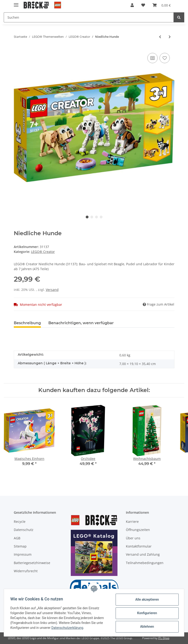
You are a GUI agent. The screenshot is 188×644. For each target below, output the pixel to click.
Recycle (20, 522)
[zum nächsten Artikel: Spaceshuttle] (170, 37)
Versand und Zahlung (143, 554)
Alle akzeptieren (146, 599)
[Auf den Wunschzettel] (165, 58)
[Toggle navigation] (16, 3)
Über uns (133, 538)
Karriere (132, 522)
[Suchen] (89, 17)
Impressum (23, 554)
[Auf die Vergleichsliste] (153, 58)
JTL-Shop (164, 638)
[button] (132, 5)
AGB (17, 538)
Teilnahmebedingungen (145, 563)
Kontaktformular (139, 546)
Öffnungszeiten (138, 530)
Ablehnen (146, 627)
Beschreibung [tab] (27, 323)
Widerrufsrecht (26, 571)
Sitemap (20, 546)
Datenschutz (24, 530)
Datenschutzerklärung (68, 628)
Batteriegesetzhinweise (32, 563)
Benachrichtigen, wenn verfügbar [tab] (81, 323)
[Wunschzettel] (143, 5)
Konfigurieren (146, 613)
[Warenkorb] (162, 5)
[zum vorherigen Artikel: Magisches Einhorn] (160, 37)
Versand (52, 290)
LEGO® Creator (43, 252)
